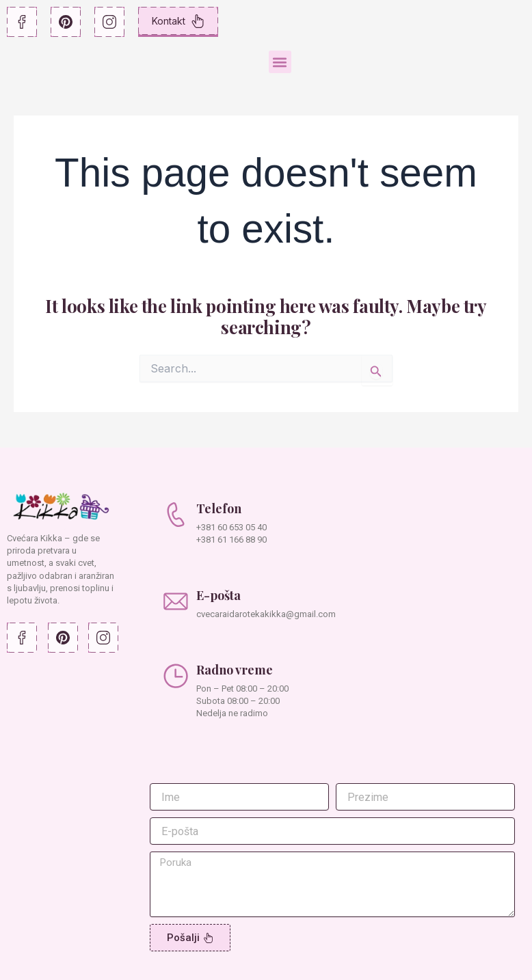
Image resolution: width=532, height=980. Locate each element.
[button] (280, 62)
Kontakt (178, 21)
